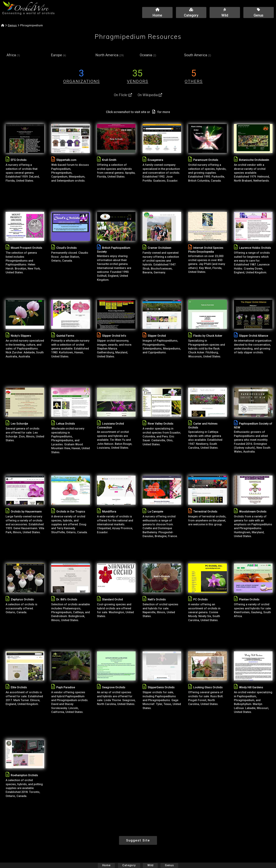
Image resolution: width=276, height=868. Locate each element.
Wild (150, 865)
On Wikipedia (150, 95)
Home (106, 865)
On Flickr (123, 95)
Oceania (148, 55)
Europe (58, 55)
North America (110, 55)
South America (198, 55)
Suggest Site (138, 840)
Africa (13, 55)
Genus (12, 25)
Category (129, 865)
